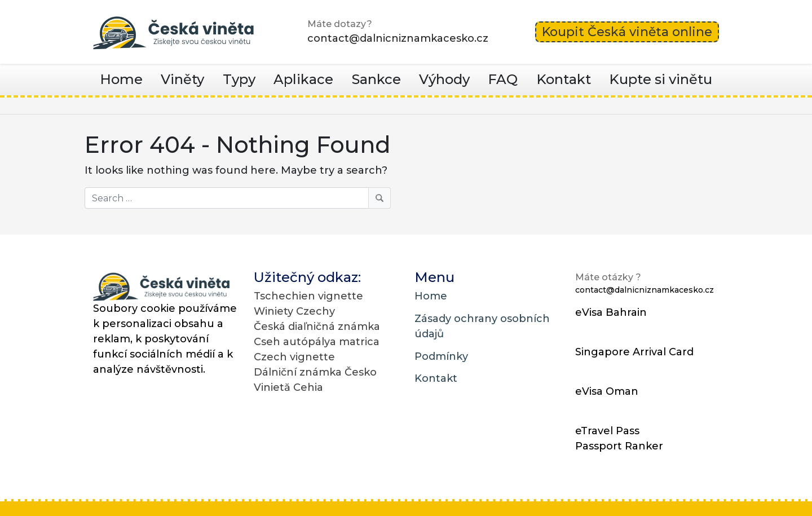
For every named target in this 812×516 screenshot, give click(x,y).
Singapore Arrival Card (634, 352)
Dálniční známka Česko (315, 372)
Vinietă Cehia (288, 387)
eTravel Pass (607, 431)
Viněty (182, 79)
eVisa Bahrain (611, 312)
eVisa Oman (607, 391)
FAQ (503, 79)
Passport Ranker (619, 446)
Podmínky (441, 356)
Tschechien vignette (308, 296)
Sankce (376, 79)
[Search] (238, 198)
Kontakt (564, 79)
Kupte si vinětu (661, 79)
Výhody (444, 79)
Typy (239, 79)
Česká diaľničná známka (317, 327)
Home (121, 79)
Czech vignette (294, 357)
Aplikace (303, 79)
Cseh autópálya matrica (317, 342)
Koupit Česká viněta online (627, 32)
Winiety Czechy (294, 311)
